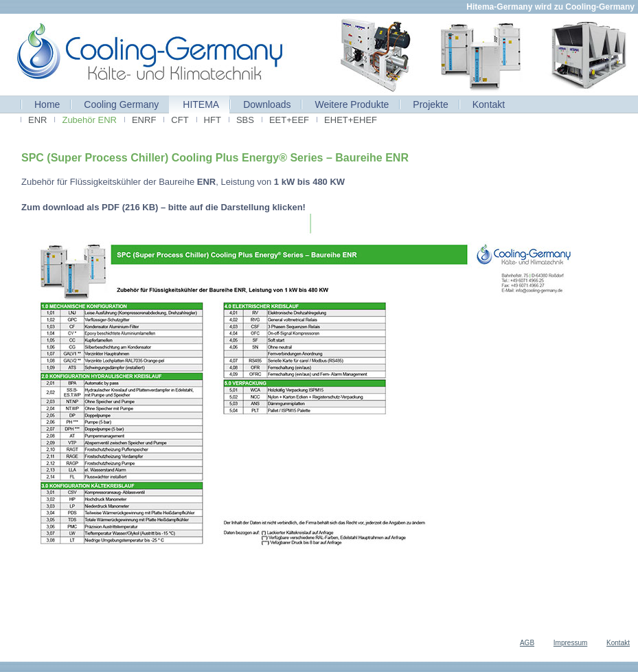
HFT (213, 120)
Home (47, 104)
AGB (527, 643)
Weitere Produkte (352, 104)
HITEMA (201, 104)
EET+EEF (289, 120)
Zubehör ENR (89, 120)
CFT (180, 120)
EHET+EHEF (351, 120)
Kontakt (489, 104)
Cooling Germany (121, 104)
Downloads (267, 104)
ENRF (144, 120)
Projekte (430, 104)
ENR (37, 120)
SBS (245, 120)
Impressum (570, 643)
